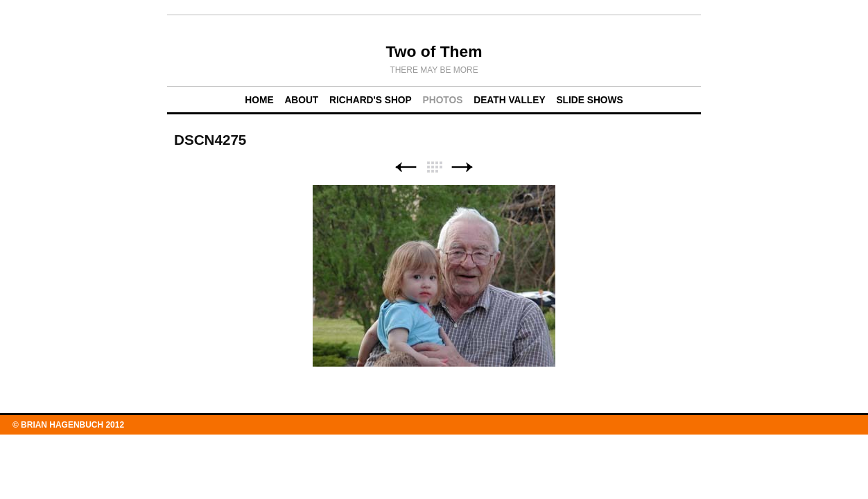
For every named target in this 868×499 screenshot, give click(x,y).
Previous (406, 167)
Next (462, 167)
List (434, 167)
